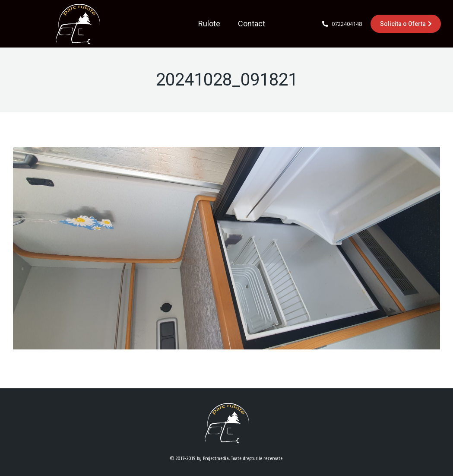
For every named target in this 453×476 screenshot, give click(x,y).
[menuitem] (209, 24)
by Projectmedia (213, 458)
